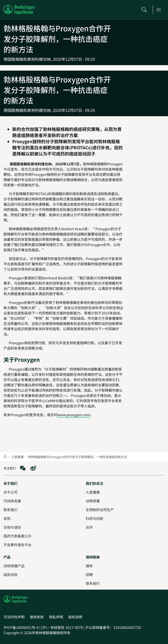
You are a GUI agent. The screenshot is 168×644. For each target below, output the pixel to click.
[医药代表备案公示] (17, 536)
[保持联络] (93, 557)
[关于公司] (10, 492)
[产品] (7, 557)
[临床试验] (10, 574)
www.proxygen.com (74, 415)
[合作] (89, 527)
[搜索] (145, 10)
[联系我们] (93, 583)
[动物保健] (93, 501)
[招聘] (89, 574)
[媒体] (89, 566)
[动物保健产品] (14, 566)
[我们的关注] (94, 483)
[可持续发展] (12, 501)
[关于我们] (10, 483)
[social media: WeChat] (23, 468)
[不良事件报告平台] (17, 545)
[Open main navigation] (160, 10)
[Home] (5, 457)
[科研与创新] (94, 518)
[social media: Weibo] (33, 468)
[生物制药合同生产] (100, 510)
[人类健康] (93, 492)
